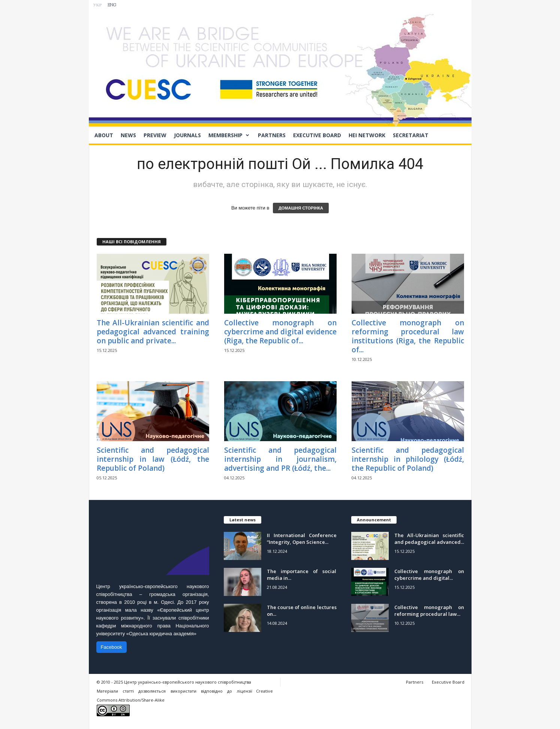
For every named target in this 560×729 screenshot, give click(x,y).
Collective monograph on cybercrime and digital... (429, 575)
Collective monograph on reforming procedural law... (429, 611)
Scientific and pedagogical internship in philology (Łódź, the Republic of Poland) (408, 459)
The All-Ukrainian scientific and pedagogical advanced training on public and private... (153, 332)
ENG (112, 5)
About (104, 135)
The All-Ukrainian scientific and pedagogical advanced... (429, 539)
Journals (187, 135)
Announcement (374, 520)
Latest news (243, 520)
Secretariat (411, 135)
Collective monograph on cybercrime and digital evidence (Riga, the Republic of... (280, 332)
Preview (155, 135)
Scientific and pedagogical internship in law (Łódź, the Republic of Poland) (153, 459)
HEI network (367, 135)
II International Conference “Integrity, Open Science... (302, 539)
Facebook (112, 647)
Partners (272, 135)
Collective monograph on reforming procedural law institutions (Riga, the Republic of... (408, 336)
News (128, 135)
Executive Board (317, 135)
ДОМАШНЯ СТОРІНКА (301, 208)
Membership (229, 135)
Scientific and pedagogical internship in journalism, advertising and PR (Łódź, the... (280, 459)
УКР (98, 5)
